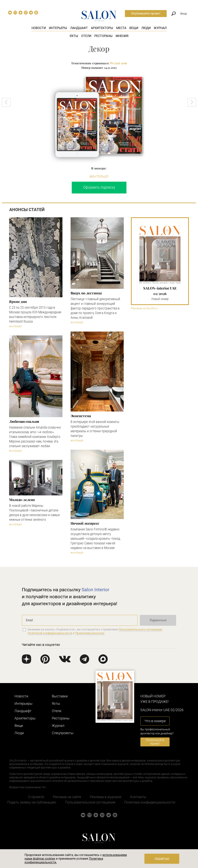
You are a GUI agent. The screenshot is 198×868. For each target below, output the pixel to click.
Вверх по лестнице (86, 293)
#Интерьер (99, 177)
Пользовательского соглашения (140, 629)
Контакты (138, 797)
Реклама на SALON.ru (144, 308)
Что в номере (155, 721)
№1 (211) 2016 (118, 63)
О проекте (36, 797)
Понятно (162, 859)
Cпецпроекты (63, 733)
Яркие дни (18, 302)
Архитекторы (102, 28)
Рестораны (103, 36)
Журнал (160, 28)
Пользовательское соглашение (90, 802)
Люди (146, 28)
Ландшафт (79, 28)
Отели (86, 36)
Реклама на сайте (67, 797)
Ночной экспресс (85, 523)
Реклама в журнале (106, 797)
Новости (39, 28)
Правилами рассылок (90, 633)
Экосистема (81, 416)
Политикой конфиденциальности (50, 633)
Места (121, 28)
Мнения (122, 36)
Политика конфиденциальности (150, 802)
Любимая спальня (24, 421)
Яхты (74, 36)
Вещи (134, 28)
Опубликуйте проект (146, 13)
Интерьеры (58, 28)
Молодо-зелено (22, 500)
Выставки (60, 696)
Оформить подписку (99, 187)
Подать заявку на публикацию (32, 802)
